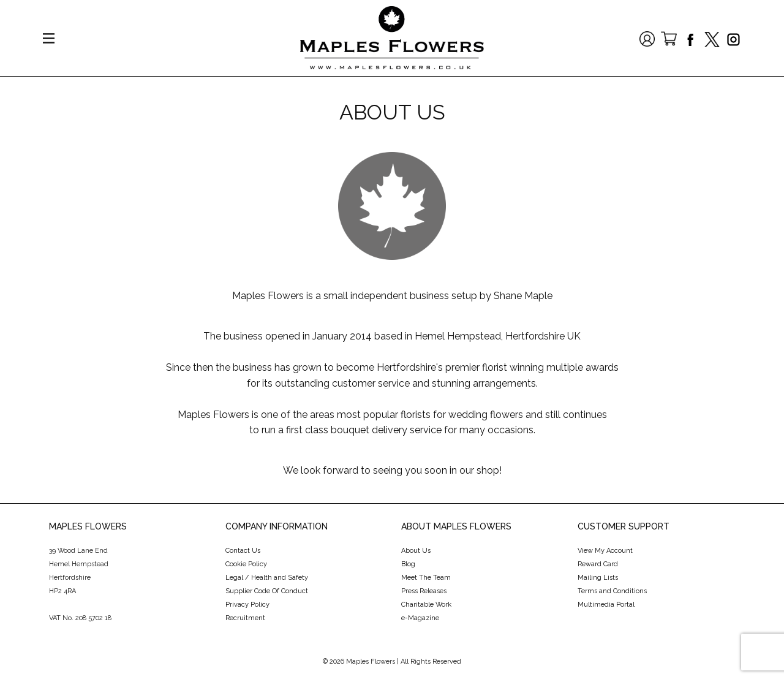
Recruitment (245, 618)
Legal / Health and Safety (267, 578)
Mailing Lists (598, 578)
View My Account (605, 551)
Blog (408, 564)
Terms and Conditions (612, 591)
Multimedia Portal (606, 605)
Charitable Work (426, 605)
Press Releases (424, 591)
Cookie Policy (246, 564)
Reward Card (598, 564)
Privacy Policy (247, 605)
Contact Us (243, 551)
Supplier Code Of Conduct (267, 591)
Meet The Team (426, 578)
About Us (416, 551)
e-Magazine (420, 618)
